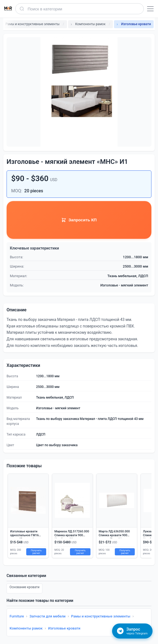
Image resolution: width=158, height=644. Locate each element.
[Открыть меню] (150, 9)
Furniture (17, 616)
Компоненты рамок (26, 628)
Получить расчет (36, 552)
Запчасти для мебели (48, 616)
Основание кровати (25, 588)
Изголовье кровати (64, 628)
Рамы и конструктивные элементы (101, 616)
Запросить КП (79, 220)
